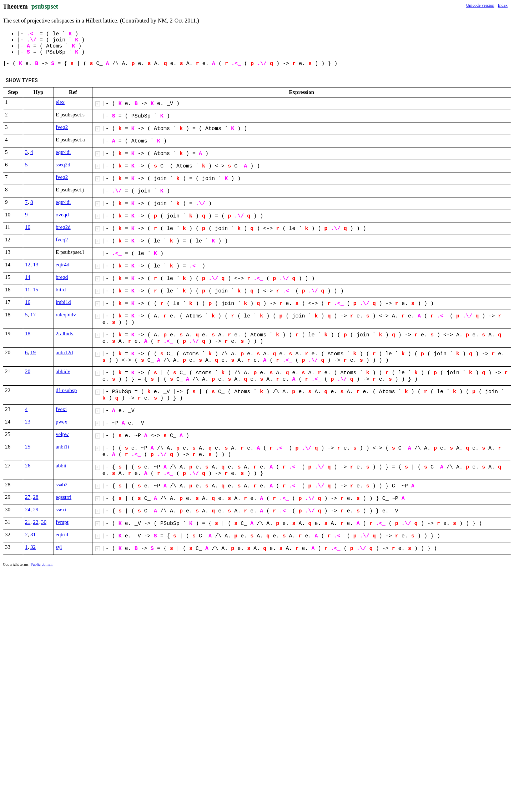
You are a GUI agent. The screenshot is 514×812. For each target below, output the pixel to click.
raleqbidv (66, 315)
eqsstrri (64, 497)
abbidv (63, 371)
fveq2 (62, 127)
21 (28, 522)
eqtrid (62, 535)
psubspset (45, 6)
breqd (62, 277)
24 (28, 510)
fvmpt (62, 522)
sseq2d (63, 165)
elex (60, 102)
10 (28, 227)
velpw (62, 434)
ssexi (61, 510)
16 (28, 302)
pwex (62, 422)
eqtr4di (63, 152)
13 (36, 265)
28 (36, 497)
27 (28, 497)
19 (33, 352)
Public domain (42, 564)
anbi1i (62, 447)
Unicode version (480, 5)
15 (36, 290)
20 (28, 371)
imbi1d (63, 302)
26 (28, 466)
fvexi (61, 409)
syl (59, 547)
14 (28, 277)
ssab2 (62, 485)
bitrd (61, 290)
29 (36, 510)
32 (33, 547)
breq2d (63, 227)
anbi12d (64, 352)
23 (28, 422)
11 (27, 290)
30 (44, 522)
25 (28, 447)
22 (36, 522)
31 (33, 535)
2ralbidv (65, 334)
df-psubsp (66, 390)
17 (33, 315)
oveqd (62, 215)
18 (28, 334)
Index (503, 5)
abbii (61, 466)
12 (28, 265)
